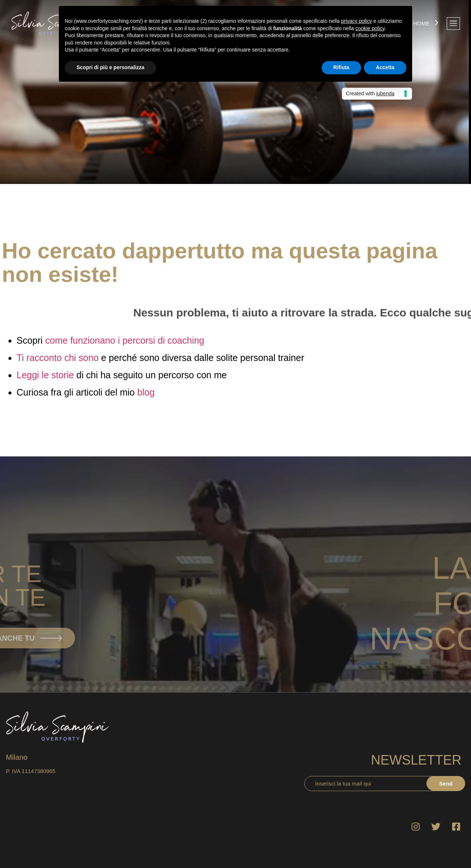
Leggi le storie (45, 375)
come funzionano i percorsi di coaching (125, 340)
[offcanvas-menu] (453, 24)
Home (422, 23)
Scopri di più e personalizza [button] (110, 67)
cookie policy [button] (370, 28)
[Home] (437, 23)
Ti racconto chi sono (58, 358)
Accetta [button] (385, 67)
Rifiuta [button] (341, 67)
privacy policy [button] (357, 21)
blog (146, 392)
